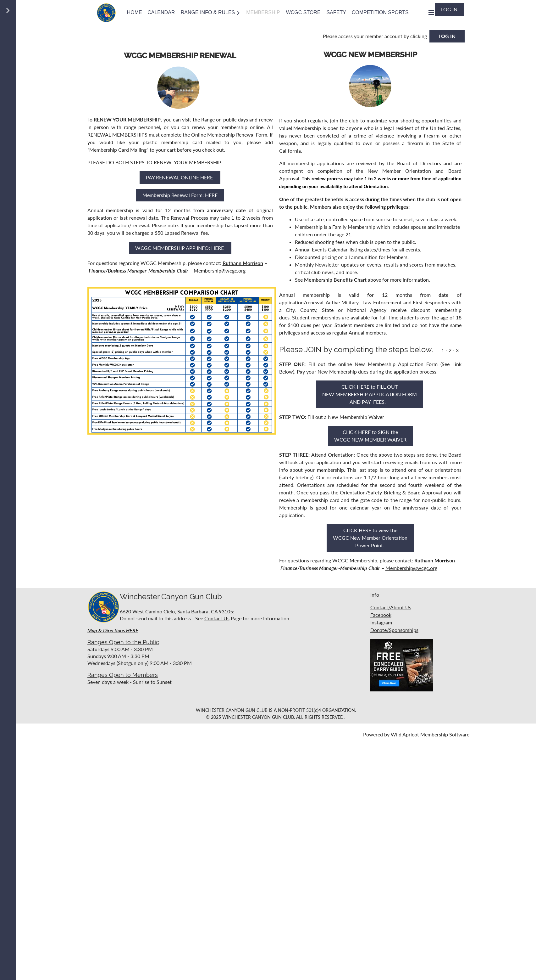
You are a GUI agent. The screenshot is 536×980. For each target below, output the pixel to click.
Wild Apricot (405, 734)
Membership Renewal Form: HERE (180, 195)
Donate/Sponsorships (394, 630)
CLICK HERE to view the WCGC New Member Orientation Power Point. (370, 538)
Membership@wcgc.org (220, 270)
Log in (449, 9)
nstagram (382, 622)
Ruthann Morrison (243, 263)
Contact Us (217, 618)
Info (375, 595)
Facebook (381, 615)
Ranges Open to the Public (123, 642)
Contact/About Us (391, 607)
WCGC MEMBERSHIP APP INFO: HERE (180, 248)
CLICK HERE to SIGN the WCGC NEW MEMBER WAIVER (370, 436)
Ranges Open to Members (123, 675)
